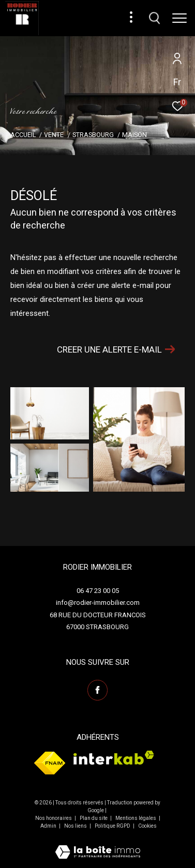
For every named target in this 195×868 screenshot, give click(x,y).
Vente (54, 135)
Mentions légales (136, 818)
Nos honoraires (54, 818)
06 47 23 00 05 (98, 591)
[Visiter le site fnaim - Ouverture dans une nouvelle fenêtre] (50, 763)
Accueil (23, 135)
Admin (49, 826)
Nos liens (76, 826)
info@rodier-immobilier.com (98, 603)
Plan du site (94, 818)
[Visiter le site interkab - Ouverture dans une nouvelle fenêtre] (114, 758)
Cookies (147, 826)
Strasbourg (93, 135)
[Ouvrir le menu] (179, 18)
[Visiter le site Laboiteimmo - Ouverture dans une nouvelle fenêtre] (98, 845)
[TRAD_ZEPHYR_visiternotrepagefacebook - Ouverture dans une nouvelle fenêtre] (98, 690)
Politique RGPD (113, 826)
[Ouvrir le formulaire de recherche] (155, 18)
